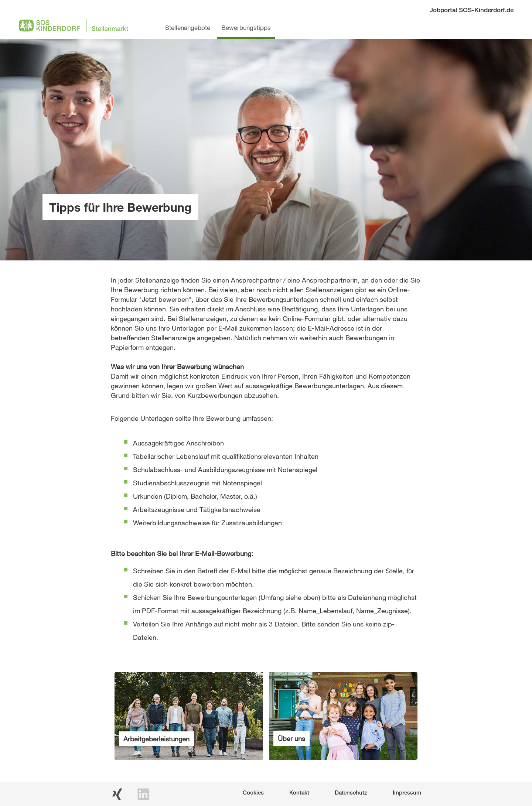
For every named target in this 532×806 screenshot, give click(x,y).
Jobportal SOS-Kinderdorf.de (472, 10)
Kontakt (299, 792)
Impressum (407, 792)
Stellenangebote (188, 28)
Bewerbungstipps (246, 28)
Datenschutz (351, 792)
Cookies (253, 792)
